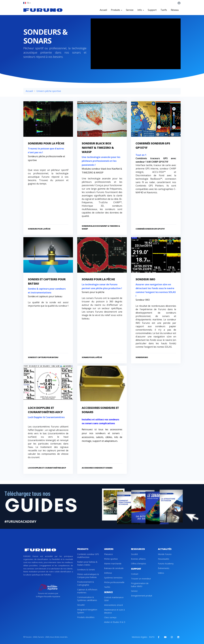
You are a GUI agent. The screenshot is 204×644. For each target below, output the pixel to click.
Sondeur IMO (145, 279)
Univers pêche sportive (49, 91)
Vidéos (161, 573)
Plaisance (108, 554)
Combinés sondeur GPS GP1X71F (150, 229)
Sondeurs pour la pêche (46, 143)
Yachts (107, 587)
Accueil (103, 10)
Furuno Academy (166, 564)
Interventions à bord (113, 605)
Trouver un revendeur (141, 579)
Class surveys (110, 617)
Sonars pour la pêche (98, 279)
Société (134, 554)
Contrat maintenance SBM (114, 599)
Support (152, 10)
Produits (116, 10)
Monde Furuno (165, 554)
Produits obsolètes (86, 617)
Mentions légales (140, 637)
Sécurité (81, 605)
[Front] (43, 10)
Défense (108, 573)
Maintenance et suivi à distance (114, 611)
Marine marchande (113, 564)
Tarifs (164, 10)
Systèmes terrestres (113, 578)
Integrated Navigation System (87, 611)
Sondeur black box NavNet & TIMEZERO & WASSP (98, 148)
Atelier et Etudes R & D (115, 622)
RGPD (152, 637)
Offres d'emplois (139, 564)
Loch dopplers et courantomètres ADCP (47, 468)
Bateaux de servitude (114, 568)
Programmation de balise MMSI (140, 585)
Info (141, 10)
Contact (135, 574)
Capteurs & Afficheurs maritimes (87, 591)
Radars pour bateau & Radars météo (87, 563)
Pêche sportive (111, 559)
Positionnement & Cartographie (86, 583)
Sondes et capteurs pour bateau (43, 357)
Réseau (175, 10)
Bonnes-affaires (138, 559)
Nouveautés (164, 559)
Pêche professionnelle (114, 582)
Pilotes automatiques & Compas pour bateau (88, 576)
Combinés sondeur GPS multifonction (88, 556)
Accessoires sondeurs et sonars (97, 468)
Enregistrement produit (142, 596)
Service (130, 10)
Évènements (164, 568)
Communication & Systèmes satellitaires (87, 599)
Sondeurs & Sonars (86, 570)
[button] (27, 3)
